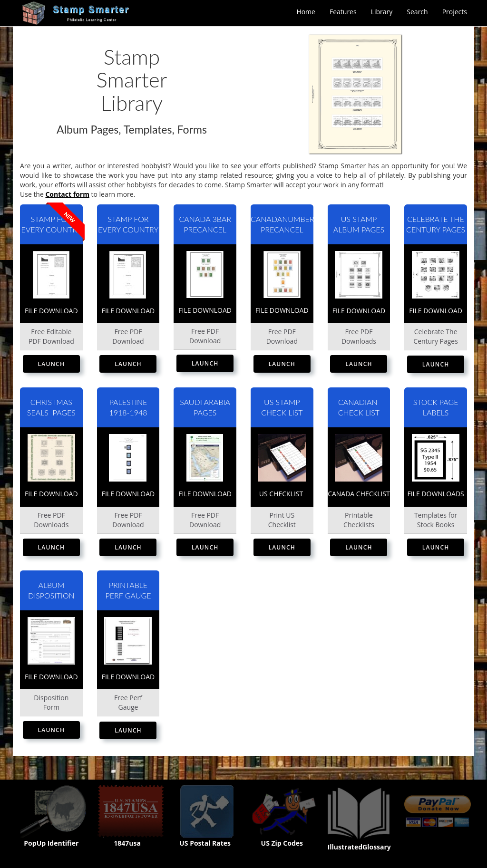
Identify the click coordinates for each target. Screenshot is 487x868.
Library (382, 12)
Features (343, 12)
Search (417, 12)
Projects (455, 12)
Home (306, 12)
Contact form (67, 194)
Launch (52, 364)
